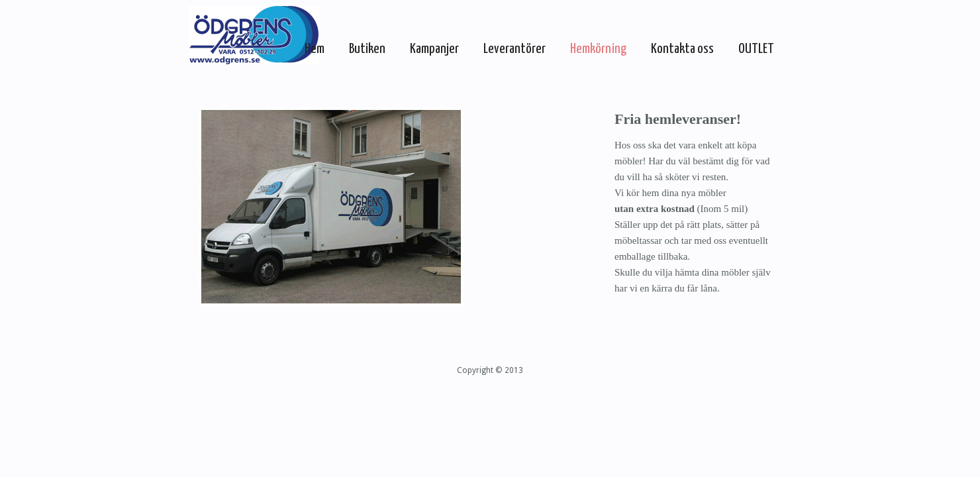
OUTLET (756, 49)
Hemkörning (598, 49)
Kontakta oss (682, 49)
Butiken (367, 49)
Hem (315, 49)
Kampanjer (434, 49)
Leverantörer (514, 49)
